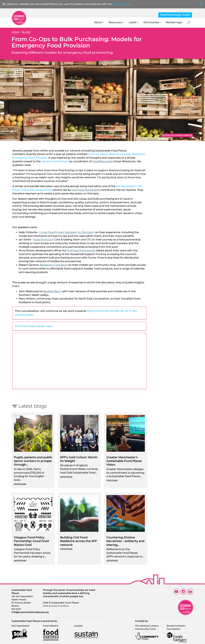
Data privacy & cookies (56, 606)
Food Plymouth (43, 240)
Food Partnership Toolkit (175, 15)
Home (15, 32)
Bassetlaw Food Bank (54, 265)
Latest (134, 22)
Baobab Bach (52, 291)
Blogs (26, 32)
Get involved (152, 22)
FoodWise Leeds (103, 161)
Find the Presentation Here (34, 326)
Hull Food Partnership (86, 190)
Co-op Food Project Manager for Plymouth (67, 232)
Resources (116, 22)
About (99, 22)
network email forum (55, 161)
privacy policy (121, 4)
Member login (174, 22)
